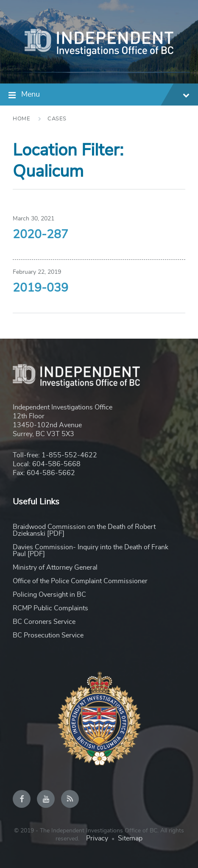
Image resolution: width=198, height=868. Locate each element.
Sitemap (130, 838)
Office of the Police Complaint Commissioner (80, 581)
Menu (105, 96)
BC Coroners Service (44, 622)
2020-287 (40, 235)
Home (21, 119)
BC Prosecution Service (48, 635)
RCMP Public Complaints (50, 608)
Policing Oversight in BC (49, 595)
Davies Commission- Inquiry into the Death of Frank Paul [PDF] (91, 551)
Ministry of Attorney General (55, 568)
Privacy (97, 838)
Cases (57, 119)
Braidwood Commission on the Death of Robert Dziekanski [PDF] (84, 530)
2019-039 (40, 288)
